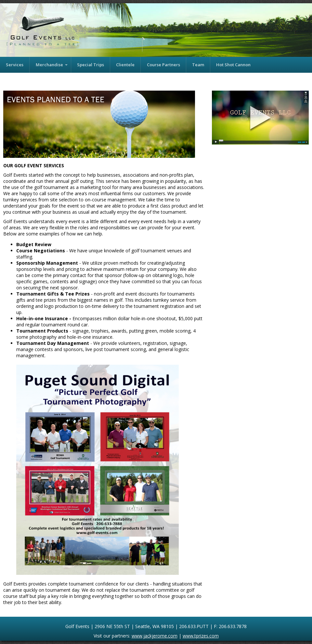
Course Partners (163, 65)
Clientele (125, 65)
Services (15, 65)
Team (198, 65)
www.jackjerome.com (155, 636)
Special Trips (91, 65)
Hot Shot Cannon (233, 65)
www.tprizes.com (201, 636)
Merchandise (49, 65)
